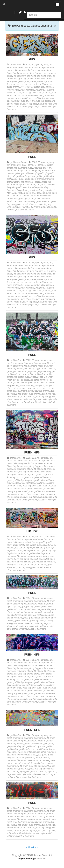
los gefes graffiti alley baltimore (40, 87)
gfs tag (23, 79)
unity (24, 570)
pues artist (16, 196)
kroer (50, 81)
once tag (27, 93)
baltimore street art (37, 70)
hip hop (10, 548)
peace (39, 556)
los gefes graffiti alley (17, 187)
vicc (51, 623)
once (19, 93)
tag (30, 104)
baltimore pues (20, 70)
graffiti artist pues (15, 179)
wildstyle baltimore (25, 210)
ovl (18, 612)
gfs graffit (31, 76)
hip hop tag (46, 551)
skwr (42, 621)
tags (35, 104)
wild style (48, 104)
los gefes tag (13, 90)
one (34, 93)
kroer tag (11, 84)
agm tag (45, 65)
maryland (40, 90)
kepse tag (42, 81)
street (10, 104)
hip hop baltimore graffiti (38, 548)
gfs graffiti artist (20, 176)
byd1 (9, 607)
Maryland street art (16, 193)
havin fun (47, 545)
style (25, 104)
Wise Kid (41, 859)
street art (18, 104)
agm (37, 65)
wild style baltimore (31, 207)
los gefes (25, 84)
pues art (47, 93)
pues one (51, 98)
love (48, 553)
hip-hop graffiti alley (30, 553)
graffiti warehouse (19, 162)
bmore (20, 73)
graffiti (30, 79)
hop (43, 553)
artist (9, 67)
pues (39, 93)
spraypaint (50, 101)
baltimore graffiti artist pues (30, 539)
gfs (24, 607)
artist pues (18, 67)
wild (40, 104)
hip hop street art (32, 551)
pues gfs (11, 98)
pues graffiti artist (37, 98)
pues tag (40, 101)
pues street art (28, 101)
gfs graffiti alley (44, 76)
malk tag (30, 90)
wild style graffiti (30, 107)
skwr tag (49, 621)
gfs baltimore (20, 76)
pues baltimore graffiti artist (41, 95)
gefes (10, 76)
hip (54, 545)
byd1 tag (17, 607)
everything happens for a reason (40, 73)
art (51, 65)
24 (33, 598)
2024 (28, 598)
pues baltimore (20, 95)
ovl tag (24, 612)
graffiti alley (16, 65)
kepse (33, 81)
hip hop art (20, 548)
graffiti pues (24, 81)
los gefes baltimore (39, 84)
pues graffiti (22, 98)
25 (33, 65)
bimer (50, 70)
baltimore (28, 67)
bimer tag (12, 73)
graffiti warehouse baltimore (20, 182)
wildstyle (42, 107)
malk (23, 90)
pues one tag (13, 101)
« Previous (32, 847)
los (18, 84)
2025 (28, 65)
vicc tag (11, 626)
